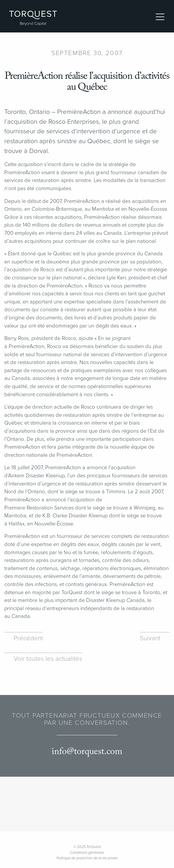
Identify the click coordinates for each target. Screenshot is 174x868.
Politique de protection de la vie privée (87, 858)
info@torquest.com (87, 752)
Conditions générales (87, 853)
